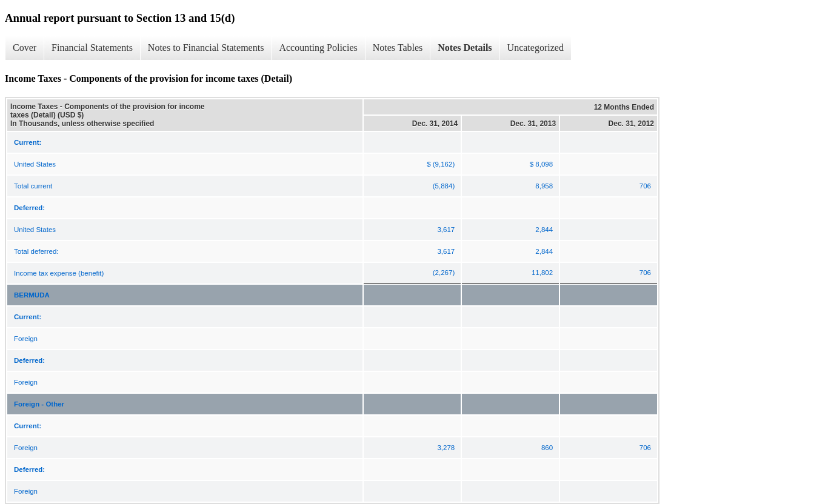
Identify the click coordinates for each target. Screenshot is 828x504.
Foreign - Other (39, 404)
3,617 (446, 230)
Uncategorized (536, 48)
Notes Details (465, 48)
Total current (33, 186)
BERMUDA (32, 295)
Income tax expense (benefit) (59, 273)
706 (645, 186)
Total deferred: (36, 251)
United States (35, 164)
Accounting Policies (318, 48)
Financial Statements (92, 48)
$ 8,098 (541, 164)
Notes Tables (398, 48)
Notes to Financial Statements (206, 48)
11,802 (542, 273)
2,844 (544, 230)
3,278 (446, 448)
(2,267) (444, 273)
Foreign (26, 339)
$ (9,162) (441, 164)
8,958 (544, 186)
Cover (25, 48)
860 (547, 448)
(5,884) (444, 186)
